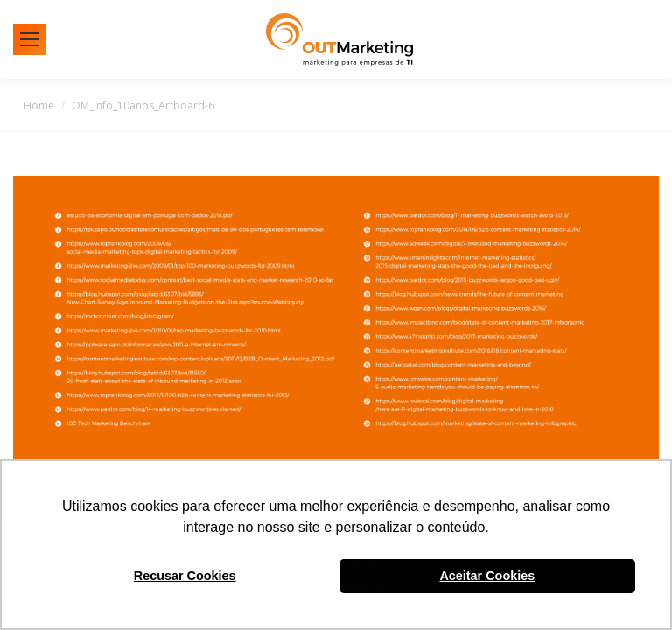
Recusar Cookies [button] (185, 576)
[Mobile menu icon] (30, 39)
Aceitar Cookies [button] (487, 576)
